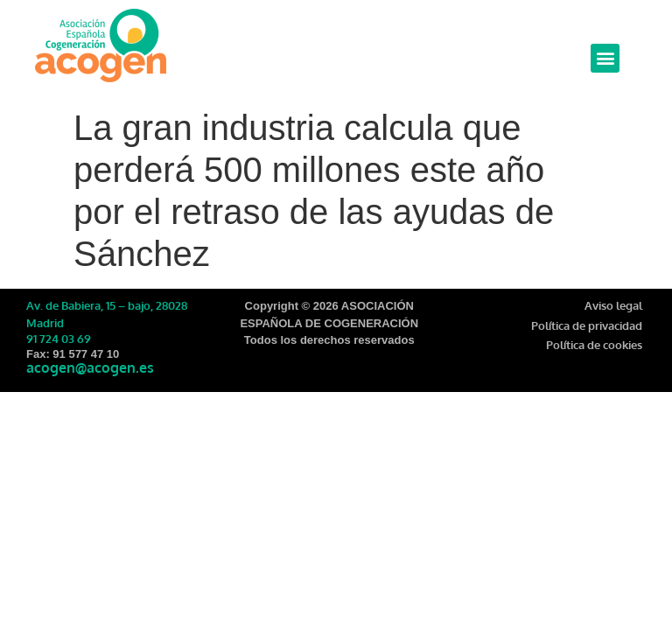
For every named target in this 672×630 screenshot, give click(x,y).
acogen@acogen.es (90, 367)
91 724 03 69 (59, 339)
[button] (605, 58)
